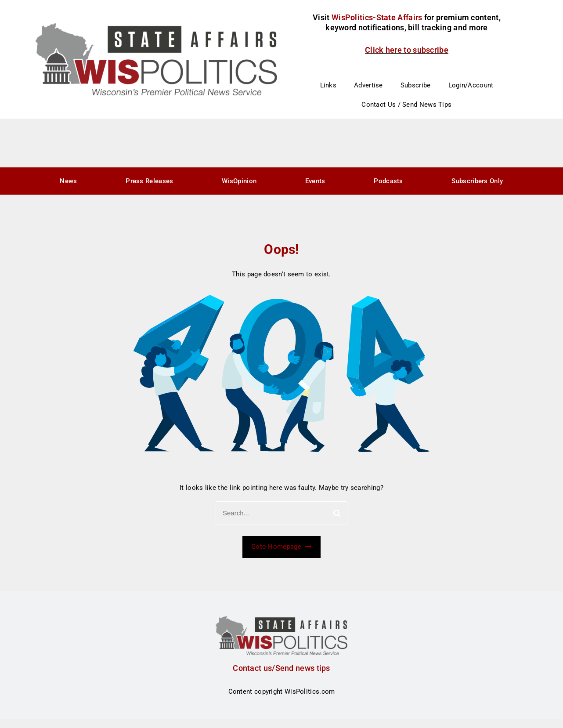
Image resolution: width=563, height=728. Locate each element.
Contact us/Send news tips (281, 668)
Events (315, 181)
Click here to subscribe (407, 50)
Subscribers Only (477, 181)
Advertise (368, 85)
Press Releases (149, 181)
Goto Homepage (281, 547)
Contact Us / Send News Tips (406, 105)
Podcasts (388, 181)
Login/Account (471, 85)
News (68, 181)
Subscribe (416, 85)
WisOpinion (239, 181)
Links (328, 85)
